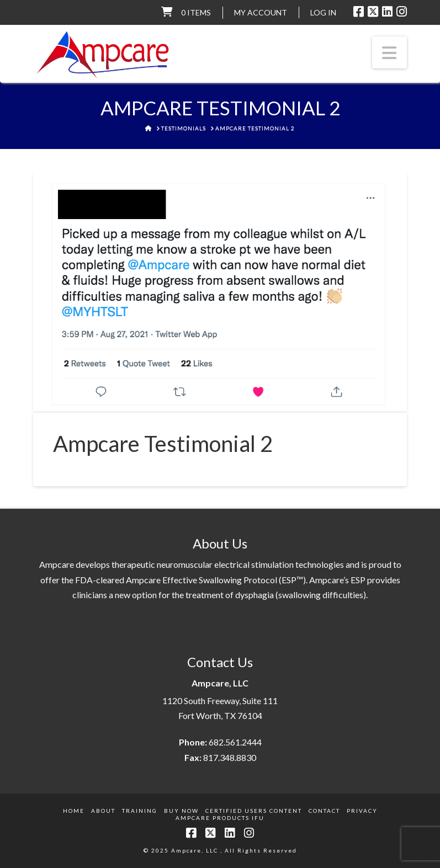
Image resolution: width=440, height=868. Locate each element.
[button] (390, 52)
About (103, 811)
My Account (261, 12)
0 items (196, 12)
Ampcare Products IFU (220, 818)
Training (140, 811)
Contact (324, 811)
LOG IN (323, 12)
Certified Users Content (254, 811)
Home (74, 811)
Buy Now (181, 811)
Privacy (362, 811)
